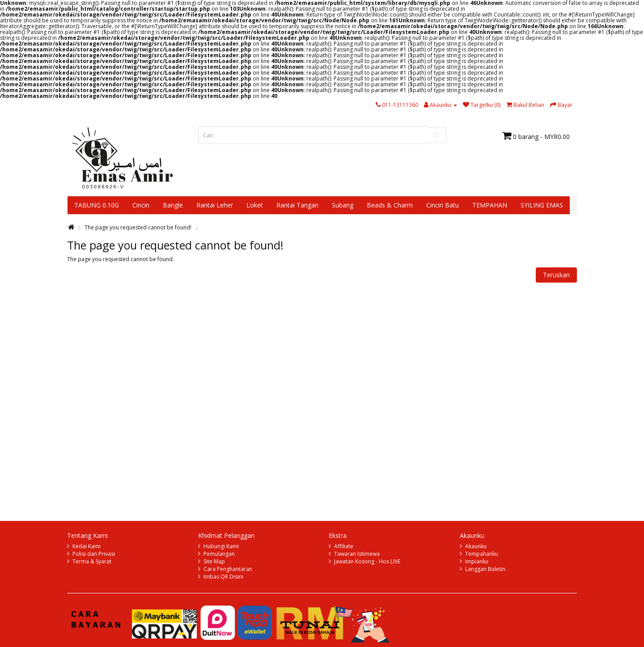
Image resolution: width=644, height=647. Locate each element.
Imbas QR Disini (223, 577)
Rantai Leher (215, 205)
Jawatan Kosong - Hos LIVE (367, 561)
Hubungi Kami (221, 546)
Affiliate (344, 546)
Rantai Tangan (297, 205)
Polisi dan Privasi (94, 554)
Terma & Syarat (92, 561)
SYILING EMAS (542, 205)
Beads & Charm (390, 205)
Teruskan (556, 275)
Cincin (141, 205)
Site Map (214, 561)
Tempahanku (482, 554)
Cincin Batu (443, 205)
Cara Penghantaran (228, 569)
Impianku (477, 561)
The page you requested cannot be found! (138, 227)
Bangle (173, 205)
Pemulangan (219, 554)
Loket (255, 205)
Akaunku (476, 546)
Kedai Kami (87, 546)
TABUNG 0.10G (97, 205)
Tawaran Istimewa (357, 554)
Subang (343, 205)
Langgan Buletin (485, 569)
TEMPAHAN (490, 205)
